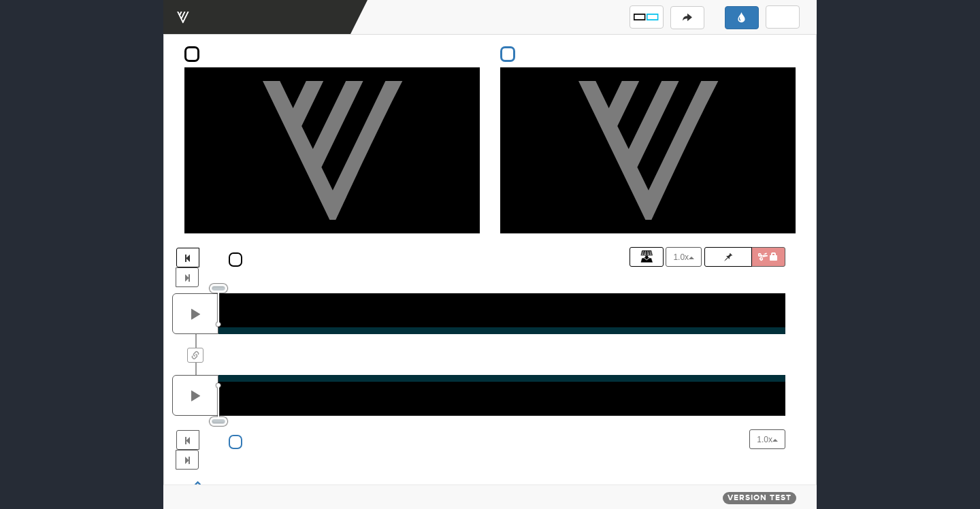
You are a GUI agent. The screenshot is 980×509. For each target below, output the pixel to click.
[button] (647, 17)
